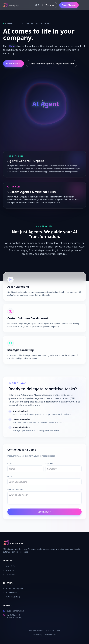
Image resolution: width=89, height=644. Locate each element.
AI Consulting (10, 593)
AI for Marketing (11, 597)
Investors (8, 570)
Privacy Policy (37, 635)
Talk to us (50, 5)
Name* (10, 463)
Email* (10, 476)
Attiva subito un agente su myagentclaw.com (52, 64)
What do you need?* (16, 489)
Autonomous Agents (13, 588)
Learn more (13, 64)
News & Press (10, 566)
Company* (50, 463)
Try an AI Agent (69, 5)
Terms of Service (50, 635)
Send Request (44, 512)
